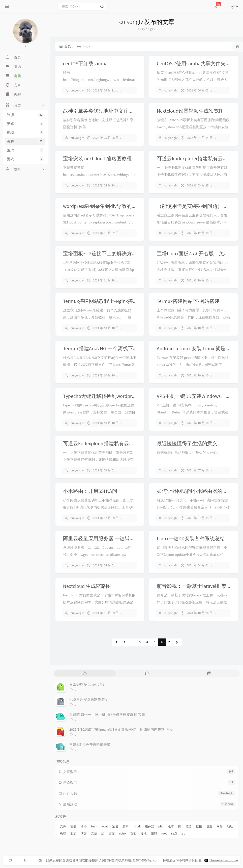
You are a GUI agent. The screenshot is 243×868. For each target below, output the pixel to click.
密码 (154, 833)
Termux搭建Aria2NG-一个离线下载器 (103, 348)
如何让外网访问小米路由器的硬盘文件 (200, 491)
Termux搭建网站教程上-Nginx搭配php (105, 301)
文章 (94, 833)
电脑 (25, 133)
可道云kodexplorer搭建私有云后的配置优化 (111, 443)
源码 (25, 150)
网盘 (220, 826)
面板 (73, 833)
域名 (189, 826)
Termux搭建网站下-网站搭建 (188, 301)
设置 (209, 826)
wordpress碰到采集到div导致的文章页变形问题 (115, 206)
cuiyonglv (77, 90)
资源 (25, 115)
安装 (73, 826)
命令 (84, 826)
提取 (144, 833)
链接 (199, 826)
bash (94, 826)
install (137, 826)
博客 (84, 833)
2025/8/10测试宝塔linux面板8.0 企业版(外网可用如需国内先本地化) (121, 729)
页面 (133, 833)
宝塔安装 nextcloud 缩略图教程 (97, 158)
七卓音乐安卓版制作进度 (89, 699)
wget (105, 826)
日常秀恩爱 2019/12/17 (87, 685)
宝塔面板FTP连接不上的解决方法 (100, 253)
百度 (112, 833)
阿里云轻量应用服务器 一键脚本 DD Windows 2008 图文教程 (129, 538)
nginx (123, 833)
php (161, 826)
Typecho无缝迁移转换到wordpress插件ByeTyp (113, 396)
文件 (63, 826)
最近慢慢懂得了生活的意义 (187, 443)
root (164, 833)
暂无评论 (134, 90)
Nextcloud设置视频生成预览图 (190, 111)
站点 (174, 833)
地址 (230, 826)
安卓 (25, 124)
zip (183, 833)
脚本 (126, 826)
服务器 (149, 826)
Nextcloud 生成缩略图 (87, 586)
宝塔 (115, 826)
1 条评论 (227, 138)
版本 (171, 826)
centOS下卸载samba (85, 63)
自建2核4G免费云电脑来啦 (90, 745)
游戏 (25, 159)
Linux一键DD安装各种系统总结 (191, 538)
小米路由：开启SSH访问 (90, 491)
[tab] (85, 673)
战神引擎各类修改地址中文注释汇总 (103, 111)
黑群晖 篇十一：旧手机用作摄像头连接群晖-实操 (107, 715)
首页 (65, 46)
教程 (25, 141)
